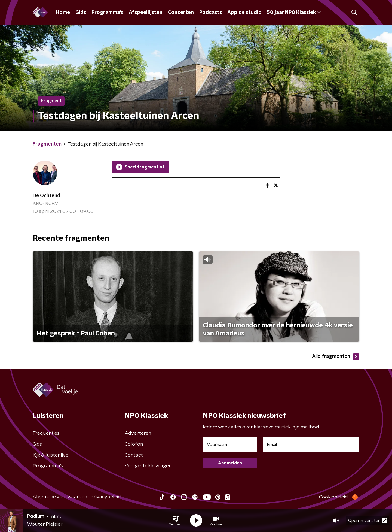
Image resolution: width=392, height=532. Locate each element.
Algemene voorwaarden (60, 497)
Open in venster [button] (368, 520)
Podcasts (211, 13)
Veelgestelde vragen (148, 466)
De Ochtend (46, 196)
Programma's (107, 13)
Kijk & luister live (50, 455)
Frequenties (46, 433)
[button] (176, 521)
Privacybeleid (106, 497)
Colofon (134, 444)
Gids (81, 13)
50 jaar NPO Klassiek (294, 13)
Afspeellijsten (146, 13)
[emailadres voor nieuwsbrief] (311, 445)
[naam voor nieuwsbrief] (230, 445)
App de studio (244, 13)
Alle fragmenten (336, 357)
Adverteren (138, 433)
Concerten (181, 13)
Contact (134, 455)
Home (63, 13)
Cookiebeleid (333, 497)
